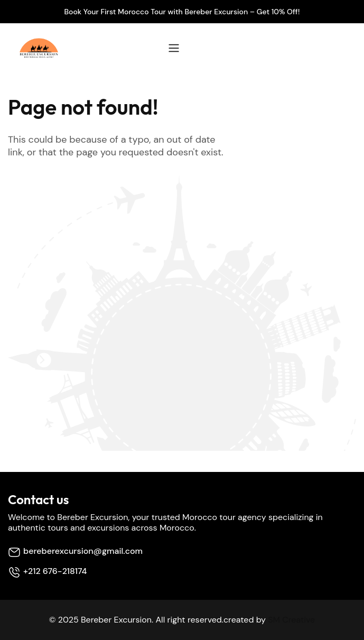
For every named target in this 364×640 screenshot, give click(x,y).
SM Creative (291, 620)
